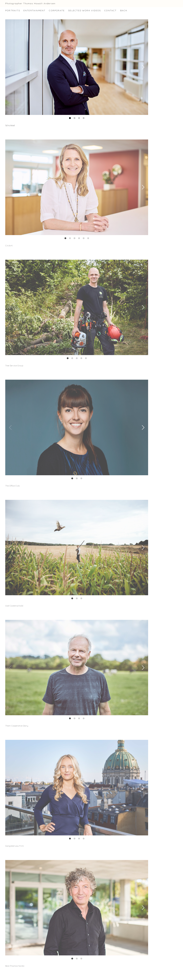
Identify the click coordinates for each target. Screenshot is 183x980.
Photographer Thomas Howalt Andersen (30, 4)
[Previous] (11, 67)
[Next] (143, 67)
